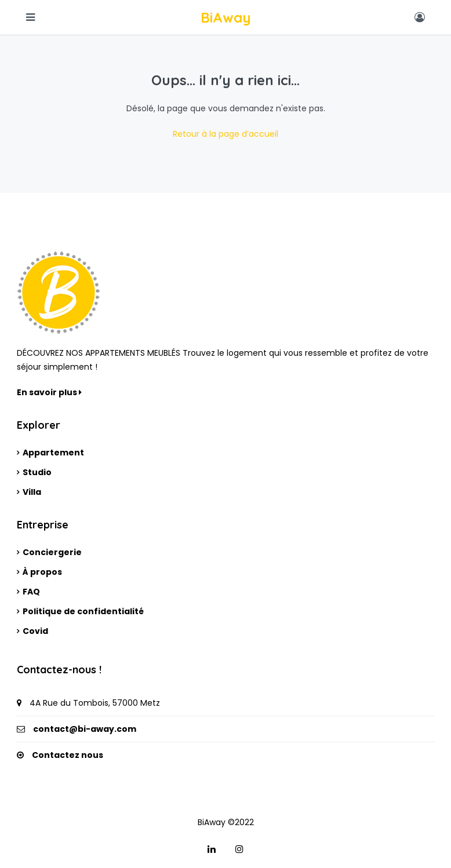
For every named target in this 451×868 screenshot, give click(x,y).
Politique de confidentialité (83, 611)
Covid (35, 631)
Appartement (53, 453)
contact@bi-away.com (85, 729)
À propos (42, 572)
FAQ (31, 592)
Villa (32, 492)
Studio (37, 472)
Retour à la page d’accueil (225, 134)
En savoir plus (49, 392)
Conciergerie (52, 552)
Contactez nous (68, 755)
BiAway (226, 17)
